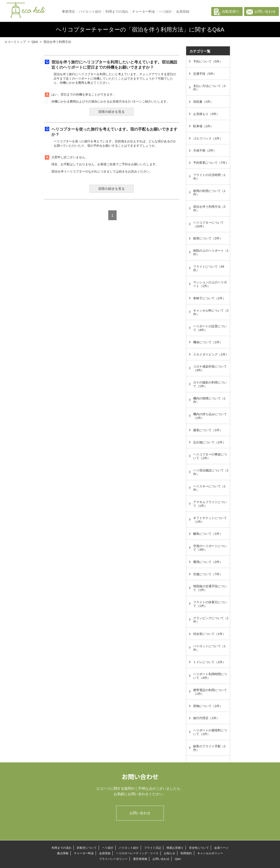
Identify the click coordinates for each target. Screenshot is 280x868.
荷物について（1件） (208, 706)
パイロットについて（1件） (209, 648)
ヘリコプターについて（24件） (208, 224)
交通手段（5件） (205, 74)
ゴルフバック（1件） (208, 138)
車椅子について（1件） (209, 298)
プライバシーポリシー (113, 859)
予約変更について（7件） (211, 163)
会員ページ (221, 848)
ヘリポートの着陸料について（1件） (210, 732)
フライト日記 (153, 848)
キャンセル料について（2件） (211, 312)
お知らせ (170, 853)
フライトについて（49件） (209, 268)
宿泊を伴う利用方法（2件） (209, 208)
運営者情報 (140, 859)
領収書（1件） (203, 102)
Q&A (178, 859)
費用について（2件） (208, 562)
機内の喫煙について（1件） (209, 400)
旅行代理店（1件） (206, 718)
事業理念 (68, 11)
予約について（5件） (208, 61)
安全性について (199, 848)
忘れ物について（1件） (209, 442)
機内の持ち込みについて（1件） (210, 416)
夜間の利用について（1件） (209, 193)
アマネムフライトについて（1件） (210, 504)
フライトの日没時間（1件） (209, 177)
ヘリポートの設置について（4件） (210, 328)
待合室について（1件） (209, 634)
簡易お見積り (175, 848)
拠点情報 (63, 853)
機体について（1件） (208, 342)
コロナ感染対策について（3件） (210, 368)
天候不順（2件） (205, 150)
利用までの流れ (117, 11)
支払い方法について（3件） (209, 88)
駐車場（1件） (203, 126)
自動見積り (231, 11)
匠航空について (87, 848)
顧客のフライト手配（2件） (209, 748)
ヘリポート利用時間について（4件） (210, 676)
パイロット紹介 (90, 11)
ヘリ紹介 (165, 11)
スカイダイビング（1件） (211, 354)
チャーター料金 (144, 11)
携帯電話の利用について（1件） (210, 692)
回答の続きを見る (112, 112)
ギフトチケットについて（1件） (210, 520)
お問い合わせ (265, 11)
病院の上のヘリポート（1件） (211, 252)
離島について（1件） (208, 534)
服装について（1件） (208, 430)
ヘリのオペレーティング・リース (137, 853)
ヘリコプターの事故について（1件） (210, 456)
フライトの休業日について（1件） (210, 604)
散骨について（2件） (208, 238)
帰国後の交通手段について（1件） (210, 588)
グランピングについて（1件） (211, 620)
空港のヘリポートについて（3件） (210, 548)
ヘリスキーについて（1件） (209, 488)
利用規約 (186, 853)
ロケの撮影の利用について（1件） (210, 384)
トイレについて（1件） (209, 662)
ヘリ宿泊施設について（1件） (211, 472)
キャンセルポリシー (210, 853)
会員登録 (183, 11)
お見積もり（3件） (206, 114)
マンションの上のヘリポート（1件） (210, 284)
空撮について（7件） (208, 574)
